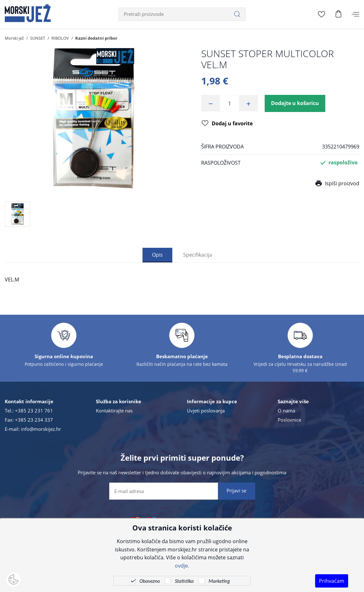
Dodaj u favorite (227, 124)
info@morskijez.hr (41, 429)
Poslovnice (289, 420)
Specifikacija (198, 255)
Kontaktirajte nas (114, 411)
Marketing (219, 581)
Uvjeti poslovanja (206, 411)
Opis (157, 255)
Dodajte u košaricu (295, 103)
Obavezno (150, 581)
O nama (286, 411)
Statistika (184, 581)
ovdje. (182, 566)
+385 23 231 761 (34, 411)
